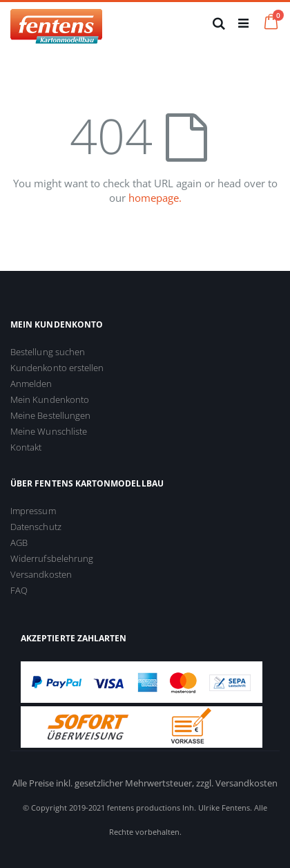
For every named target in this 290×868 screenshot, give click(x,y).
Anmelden (31, 384)
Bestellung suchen (48, 352)
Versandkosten (41, 574)
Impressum (33, 511)
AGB (19, 542)
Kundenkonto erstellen (57, 368)
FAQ (19, 590)
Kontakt (26, 447)
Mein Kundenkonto (50, 399)
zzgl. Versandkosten (237, 783)
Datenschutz (36, 527)
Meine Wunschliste (49, 431)
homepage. (155, 198)
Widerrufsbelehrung (52, 558)
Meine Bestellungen (50, 415)
